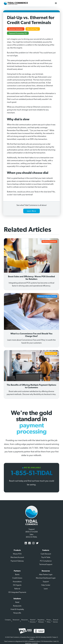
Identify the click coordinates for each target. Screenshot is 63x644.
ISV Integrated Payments (17, 592)
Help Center (46, 585)
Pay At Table (46, 557)
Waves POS (17, 554)
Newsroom (16, 620)
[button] (56, 3)
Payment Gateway (17, 561)
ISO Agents (17, 585)
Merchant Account (17, 557)
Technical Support (46, 565)
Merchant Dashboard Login (46, 578)
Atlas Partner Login (46, 575)
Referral (17, 589)
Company (8, 620)
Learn (46, 589)
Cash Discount (46, 554)
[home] (16, 3)
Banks (17, 575)
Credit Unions (17, 578)
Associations (17, 582)
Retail (17, 602)
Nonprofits (17, 613)
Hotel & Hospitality (17, 609)
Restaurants (17, 606)
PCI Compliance (46, 561)
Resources (25, 620)
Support (46, 582)
